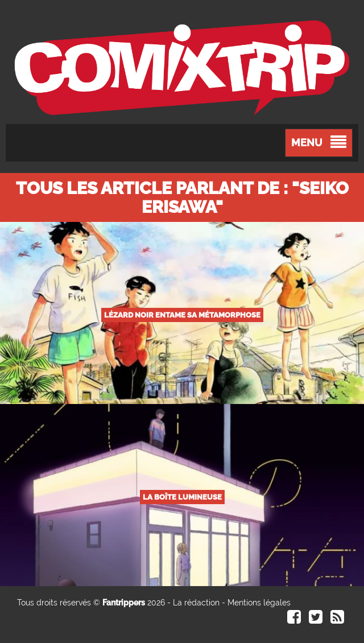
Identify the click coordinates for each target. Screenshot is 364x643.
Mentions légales (259, 603)
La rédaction (196, 603)
